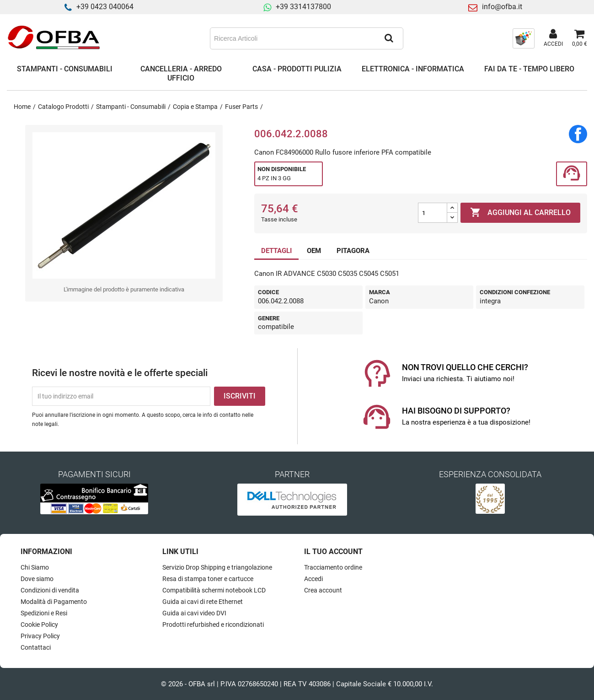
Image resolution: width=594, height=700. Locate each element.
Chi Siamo (35, 567)
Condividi (578, 134)
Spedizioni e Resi (44, 613)
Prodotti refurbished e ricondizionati (213, 625)
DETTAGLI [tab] (276, 251)
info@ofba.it (502, 7)
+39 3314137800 (303, 7)
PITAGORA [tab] (353, 251)
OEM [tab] (314, 251)
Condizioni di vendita (50, 590)
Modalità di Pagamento (54, 602)
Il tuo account (333, 552)
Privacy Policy (40, 636)
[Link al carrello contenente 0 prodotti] (580, 38)
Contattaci (36, 647)
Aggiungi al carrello (520, 213)
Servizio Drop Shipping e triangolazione (217, 567)
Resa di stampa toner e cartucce (208, 579)
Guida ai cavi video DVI (194, 613)
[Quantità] (433, 213)
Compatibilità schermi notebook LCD (214, 590)
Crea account (323, 590)
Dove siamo (37, 579)
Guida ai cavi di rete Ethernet (203, 602)
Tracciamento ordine (333, 567)
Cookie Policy (39, 625)
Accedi (313, 579)
